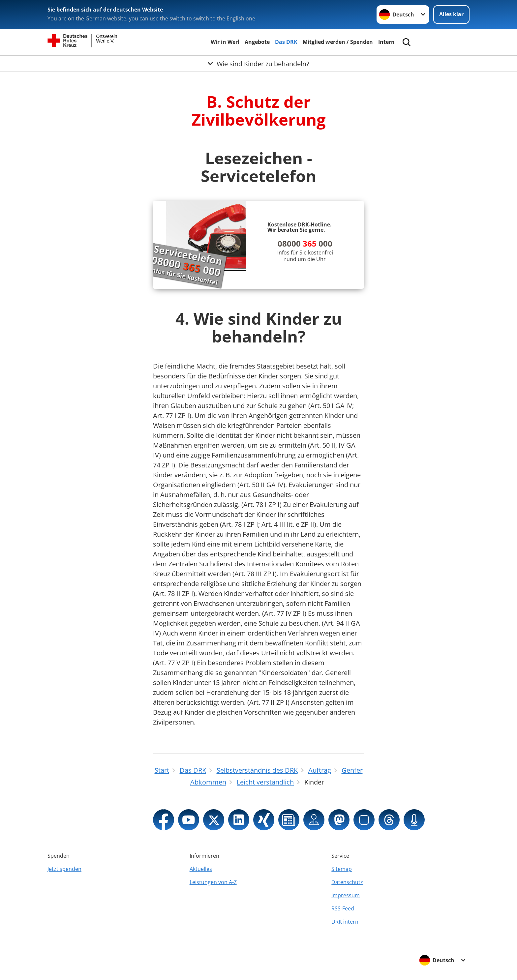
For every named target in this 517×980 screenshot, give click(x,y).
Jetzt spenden (64, 869)
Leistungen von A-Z (213, 882)
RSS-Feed (343, 908)
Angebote (257, 42)
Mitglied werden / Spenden (338, 42)
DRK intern (345, 922)
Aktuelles (201, 869)
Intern (386, 42)
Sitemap (342, 869)
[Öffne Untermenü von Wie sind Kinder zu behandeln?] (258, 64)
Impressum (346, 895)
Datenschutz (347, 882)
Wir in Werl (225, 42)
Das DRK (286, 42)
